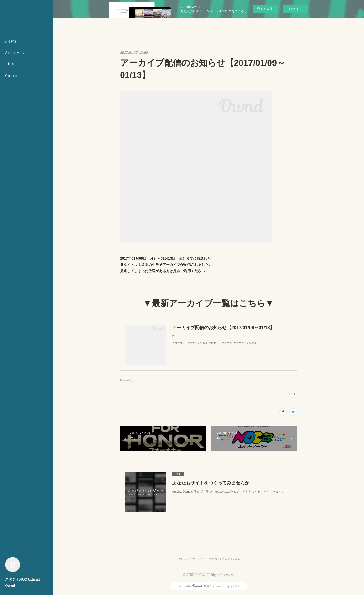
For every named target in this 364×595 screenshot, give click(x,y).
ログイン (295, 9)
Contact (13, 76)
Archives (15, 52)
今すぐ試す (265, 9)
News (11, 41)
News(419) (126, 380)
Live (10, 64)
